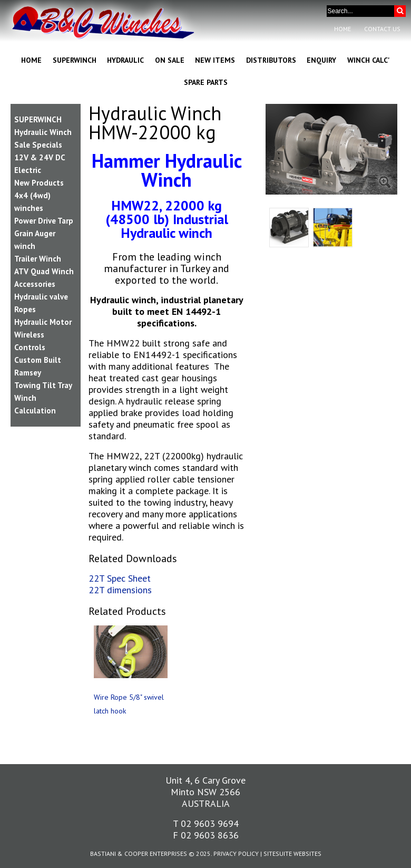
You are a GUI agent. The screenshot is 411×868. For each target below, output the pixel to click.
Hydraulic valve (41, 297)
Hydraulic (125, 60)
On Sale (170, 60)
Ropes (25, 309)
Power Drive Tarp (44, 221)
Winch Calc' (369, 60)
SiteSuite (278, 853)
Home (342, 29)
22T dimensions (120, 590)
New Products (39, 183)
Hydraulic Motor (43, 322)
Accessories (35, 284)
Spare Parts (206, 82)
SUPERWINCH (38, 119)
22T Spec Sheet (120, 578)
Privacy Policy (236, 853)
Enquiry (321, 60)
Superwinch (75, 60)
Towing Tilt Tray (43, 385)
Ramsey (28, 373)
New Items (215, 60)
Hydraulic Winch (43, 132)
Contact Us (382, 29)
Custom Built (38, 360)
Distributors (271, 60)
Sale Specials (38, 145)
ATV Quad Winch (44, 271)
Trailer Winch (38, 259)
